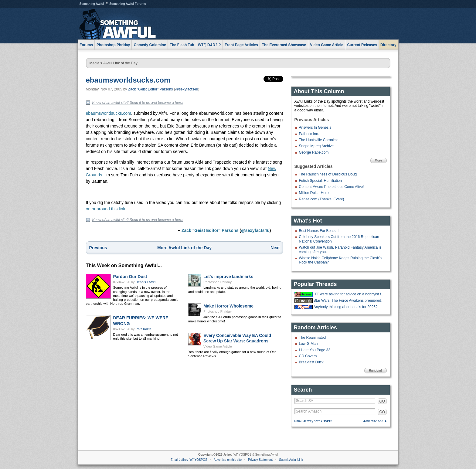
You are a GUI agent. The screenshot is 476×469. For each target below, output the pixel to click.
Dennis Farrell (146, 282)
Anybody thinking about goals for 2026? (346, 307)
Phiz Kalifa (144, 329)
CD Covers (308, 356)
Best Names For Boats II (319, 231)
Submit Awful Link (291, 460)
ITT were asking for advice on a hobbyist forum (349, 294)
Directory (388, 45)
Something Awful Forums (128, 4)
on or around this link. (106, 209)
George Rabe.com (314, 152)
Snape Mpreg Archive (316, 146)
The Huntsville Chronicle (319, 140)
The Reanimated (313, 338)
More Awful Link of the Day (184, 248)
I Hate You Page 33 (315, 350)
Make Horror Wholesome (228, 306)
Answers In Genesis (315, 127)
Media (95, 63)
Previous (98, 248)
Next (275, 248)
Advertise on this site (228, 460)
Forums (86, 45)
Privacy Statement (260, 460)
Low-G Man (308, 344)
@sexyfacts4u (187, 89)
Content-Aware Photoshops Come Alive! (331, 187)
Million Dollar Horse (315, 193)
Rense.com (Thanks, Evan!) (322, 199)
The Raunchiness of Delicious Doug (328, 174)
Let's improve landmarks (228, 277)
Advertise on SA (375, 421)
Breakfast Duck (311, 362)
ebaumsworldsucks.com (128, 80)
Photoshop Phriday (218, 282)
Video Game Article (218, 346)
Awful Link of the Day (120, 63)
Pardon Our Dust (130, 277)
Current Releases (362, 45)
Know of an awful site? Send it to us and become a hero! (138, 103)
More (379, 160)
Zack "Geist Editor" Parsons (151, 89)
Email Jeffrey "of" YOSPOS (314, 421)
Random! (375, 370)
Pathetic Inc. (309, 134)
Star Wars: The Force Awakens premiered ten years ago (349, 301)
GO (382, 401)
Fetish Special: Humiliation (320, 181)
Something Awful (92, 4)
